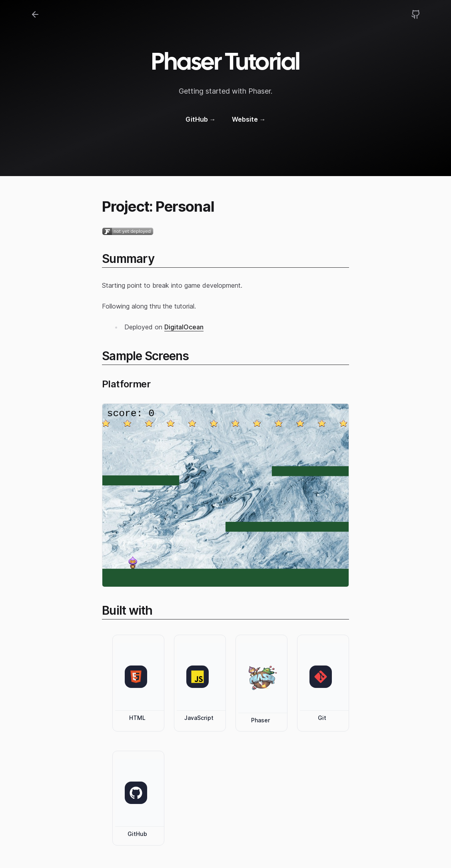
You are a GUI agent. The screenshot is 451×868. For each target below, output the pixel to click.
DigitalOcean (184, 327)
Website (249, 119)
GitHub (201, 119)
